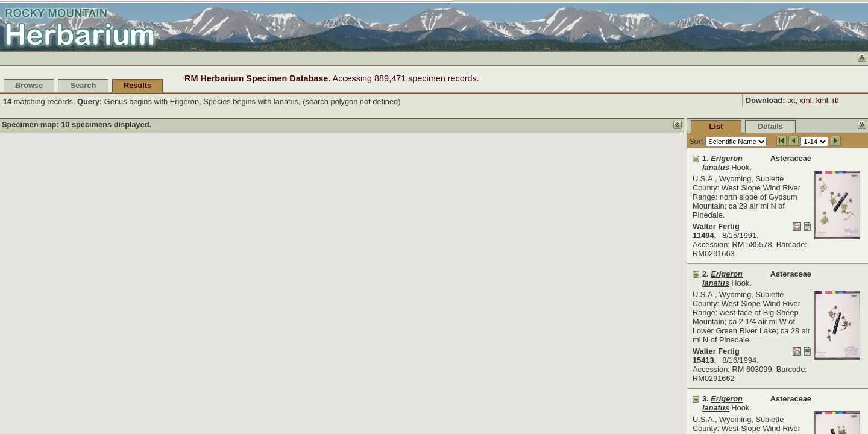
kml (822, 100)
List (626, 126)
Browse (29, 85)
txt (791, 100)
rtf (836, 100)
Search (83, 85)
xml (806, 100)
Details (680, 126)
